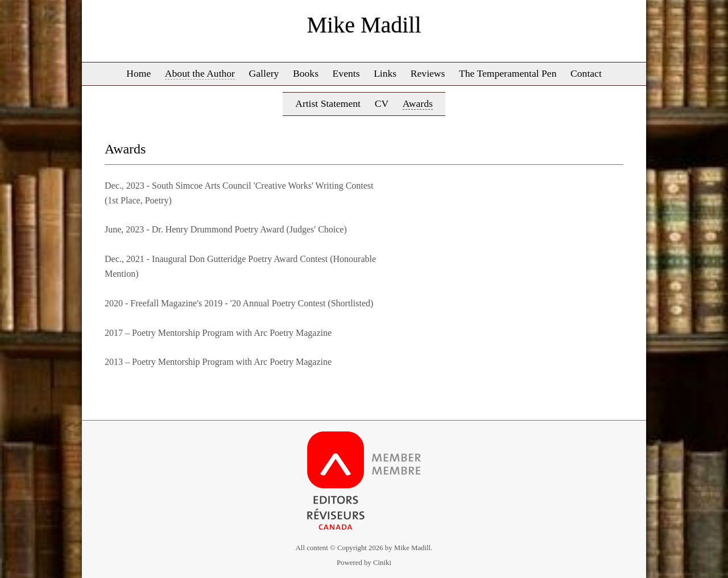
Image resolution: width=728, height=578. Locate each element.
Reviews (428, 73)
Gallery (264, 73)
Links (385, 73)
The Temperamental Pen (508, 73)
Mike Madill (364, 25)
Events (346, 73)
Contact (586, 73)
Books (306, 73)
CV (382, 103)
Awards (418, 103)
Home (138, 73)
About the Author (200, 73)
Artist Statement (328, 103)
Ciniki (382, 563)
